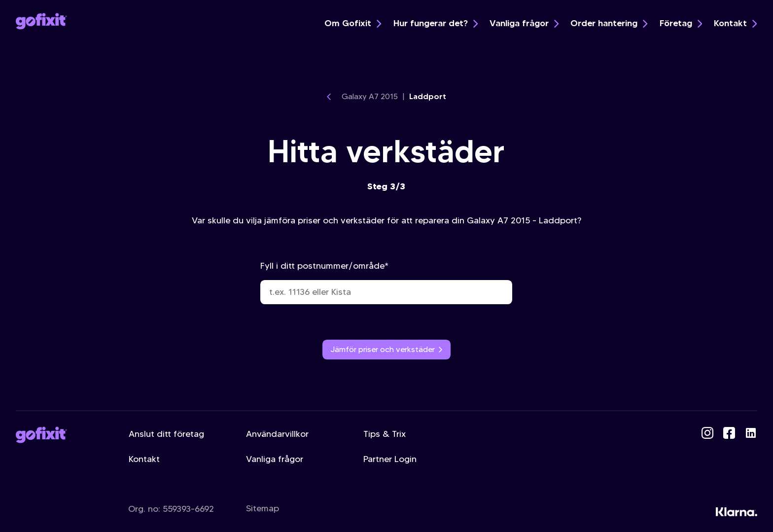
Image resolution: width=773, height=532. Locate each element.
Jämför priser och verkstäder (387, 349)
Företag (681, 23)
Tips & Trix (385, 434)
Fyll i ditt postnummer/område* (386, 282)
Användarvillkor (277, 434)
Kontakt (735, 23)
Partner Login (390, 459)
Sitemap (263, 508)
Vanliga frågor (524, 23)
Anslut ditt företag (166, 434)
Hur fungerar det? (436, 23)
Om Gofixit (353, 23)
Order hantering (609, 23)
